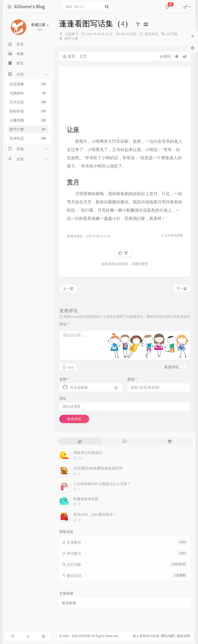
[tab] (80, 441)
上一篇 (68, 289)
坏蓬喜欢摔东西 (86, 499)
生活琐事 (28, 84)
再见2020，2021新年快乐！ (95, 514)
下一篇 (181, 289)
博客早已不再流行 (88, 453)
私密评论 (172, 367)
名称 (64, 379)
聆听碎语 (28, 111)
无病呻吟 (28, 93)
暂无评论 (151, 34)
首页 (69, 56)
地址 (63, 398)
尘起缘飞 (71, 34)
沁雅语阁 (28, 120)
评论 (64, 324)
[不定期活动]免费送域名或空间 (98, 468)
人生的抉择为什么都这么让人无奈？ (102, 484)
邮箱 (132, 379)
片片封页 (28, 102)
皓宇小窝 (28, 129)
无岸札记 (28, 138)
